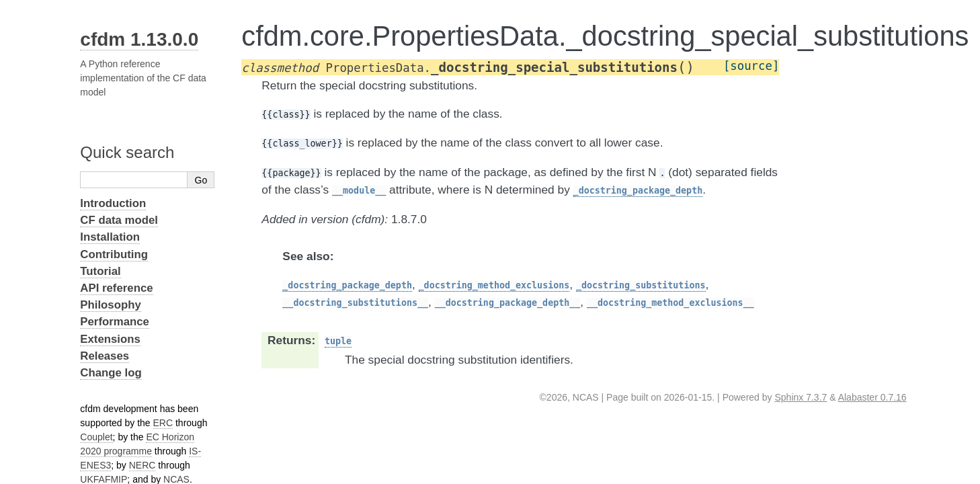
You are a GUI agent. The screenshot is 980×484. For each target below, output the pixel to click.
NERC (142, 465)
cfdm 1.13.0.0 (139, 39)
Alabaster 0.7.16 (872, 397)
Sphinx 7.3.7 (801, 397)
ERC (163, 423)
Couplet (96, 437)
